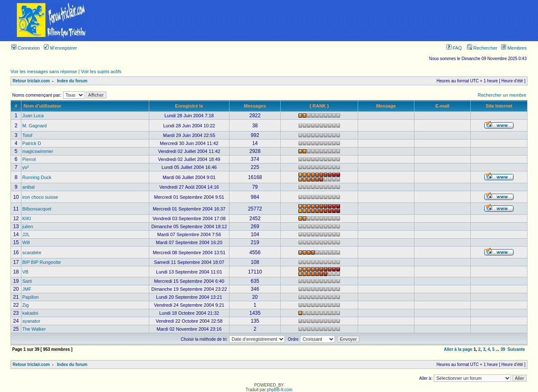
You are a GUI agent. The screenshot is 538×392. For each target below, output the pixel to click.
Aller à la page (458, 349)
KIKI (27, 218)
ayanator (31, 321)
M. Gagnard (34, 126)
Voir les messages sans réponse (44, 71)
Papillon (30, 297)
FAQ (454, 48)
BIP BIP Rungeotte (42, 262)
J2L (26, 234)
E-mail (442, 106)
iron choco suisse (40, 197)
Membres (514, 48)
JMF (27, 289)
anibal (28, 187)
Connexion (26, 48)
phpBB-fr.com (280, 390)
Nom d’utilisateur (42, 106)
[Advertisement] (321, 21)
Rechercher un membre (502, 95)
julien (28, 226)
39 (503, 349)
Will (26, 242)
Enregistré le (189, 106)
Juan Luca (33, 116)
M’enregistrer (60, 48)
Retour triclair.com (31, 81)
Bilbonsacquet (37, 209)
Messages (255, 106)
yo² (25, 167)
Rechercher (482, 48)
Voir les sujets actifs (101, 71)
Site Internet (499, 106)
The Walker (34, 329)
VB (25, 272)
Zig (25, 305)
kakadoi (30, 313)
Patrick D (32, 143)
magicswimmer (38, 151)
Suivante (516, 349)
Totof (27, 135)
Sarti (27, 281)
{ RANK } (319, 106)
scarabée (32, 253)
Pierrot (29, 159)
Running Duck (37, 177)
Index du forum (72, 81)
